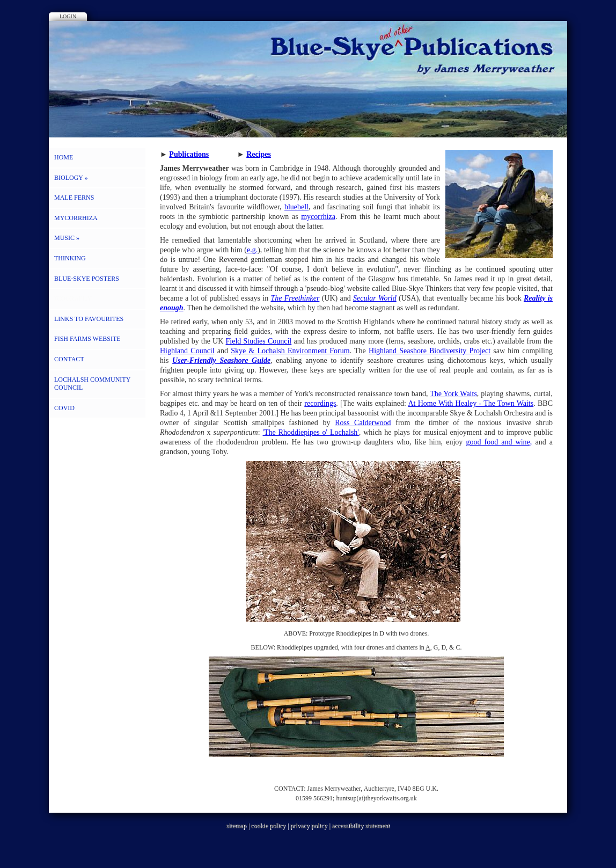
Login (68, 16)
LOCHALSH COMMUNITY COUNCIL (92, 384)
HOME (64, 157)
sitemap (236, 826)
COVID (64, 408)
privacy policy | (311, 826)
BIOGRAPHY (73, 298)
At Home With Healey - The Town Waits (471, 403)
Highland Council (187, 351)
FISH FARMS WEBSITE (87, 339)
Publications (189, 154)
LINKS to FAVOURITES (89, 319)
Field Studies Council (259, 341)
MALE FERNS (74, 198)
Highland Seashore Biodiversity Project (430, 351)
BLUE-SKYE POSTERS (87, 279)
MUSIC (67, 238)
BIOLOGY (71, 178)
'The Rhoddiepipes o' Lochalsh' (311, 432)
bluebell (296, 207)
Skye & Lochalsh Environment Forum (290, 351)
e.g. (252, 250)
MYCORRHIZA (76, 218)
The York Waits (453, 394)
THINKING (70, 258)
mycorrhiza (318, 217)
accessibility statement (361, 826)
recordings (320, 403)
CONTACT (69, 359)
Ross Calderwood (363, 423)
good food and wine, (499, 442)
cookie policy (268, 826)
